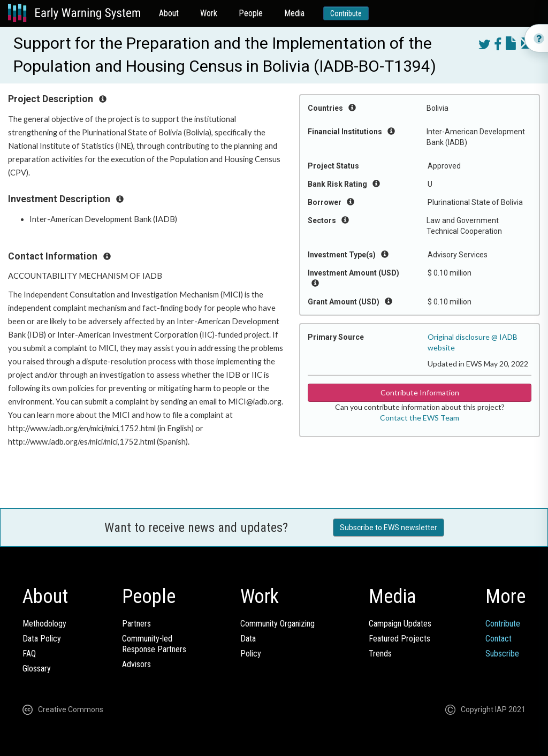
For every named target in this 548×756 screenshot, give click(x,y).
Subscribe (502, 654)
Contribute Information (420, 392)
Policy (251, 654)
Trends (380, 654)
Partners (136, 624)
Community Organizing (277, 624)
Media (294, 13)
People (251, 13)
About (169, 13)
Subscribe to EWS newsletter (389, 528)
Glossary (37, 669)
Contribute (346, 13)
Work (209, 13)
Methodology (44, 624)
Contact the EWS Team (420, 418)
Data (248, 639)
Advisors (136, 664)
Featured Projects (399, 639)
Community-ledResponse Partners (154, 644)
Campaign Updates (400, 624)
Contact (498, 639)
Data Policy (42, 639)
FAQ (29, 654)
